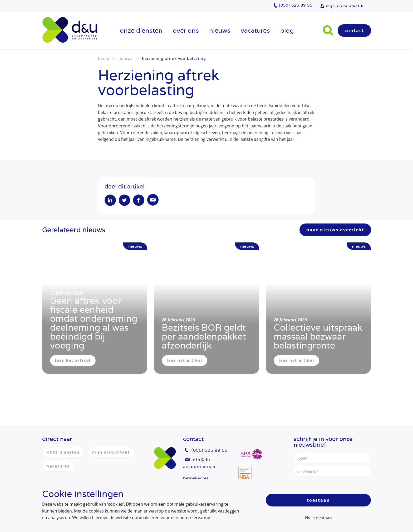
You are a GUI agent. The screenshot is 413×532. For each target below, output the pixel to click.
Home (104, 58)
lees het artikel (73, 361)
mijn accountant (343, 6)
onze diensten (141, 30)
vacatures (255, 30)
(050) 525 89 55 (210, 451)
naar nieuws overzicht (335, 231)
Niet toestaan (318, 518)
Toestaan (318, 500)
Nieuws (220, 30)
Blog (287, 30)
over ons (186, 30)
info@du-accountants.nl (200, 463)
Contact (354, 31)
